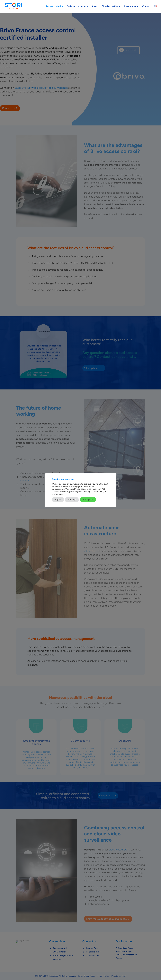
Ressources (130, 6)
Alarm (95, 6)
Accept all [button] (88, 500)
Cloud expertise (110, 6)
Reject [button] (58, 500)
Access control (53, 6)
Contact (146, 6)
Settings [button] (72, 500)
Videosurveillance (76, 6)
